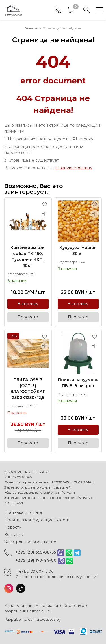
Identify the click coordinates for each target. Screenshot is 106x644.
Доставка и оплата (23, 512)
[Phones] (58, 10)
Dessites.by (50, 619)
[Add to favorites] (45, 204)
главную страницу (74, 168)
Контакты (14, 535)
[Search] (87, 10)
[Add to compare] (45, 214)
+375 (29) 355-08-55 (36, 552)
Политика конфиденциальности (37, 520)
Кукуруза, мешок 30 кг (78, 251)
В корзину (28, 304)
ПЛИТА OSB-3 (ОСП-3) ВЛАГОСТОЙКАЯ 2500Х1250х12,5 (28, 389)
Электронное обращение (30, 542)
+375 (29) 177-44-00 (36, 560)
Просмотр (28, 317)
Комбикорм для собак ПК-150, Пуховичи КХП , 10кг (28, 256)
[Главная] (13, 10)
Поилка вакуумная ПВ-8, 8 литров (78, 383)
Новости (13, 527)
